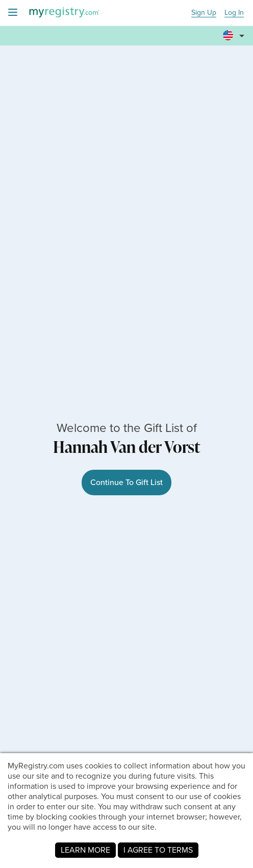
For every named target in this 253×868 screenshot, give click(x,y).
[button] (235, 31)
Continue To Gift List (127, 482)
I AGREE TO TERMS (158, 850)
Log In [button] (234, 13)
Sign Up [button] (204, 13)
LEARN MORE (85, 850)
